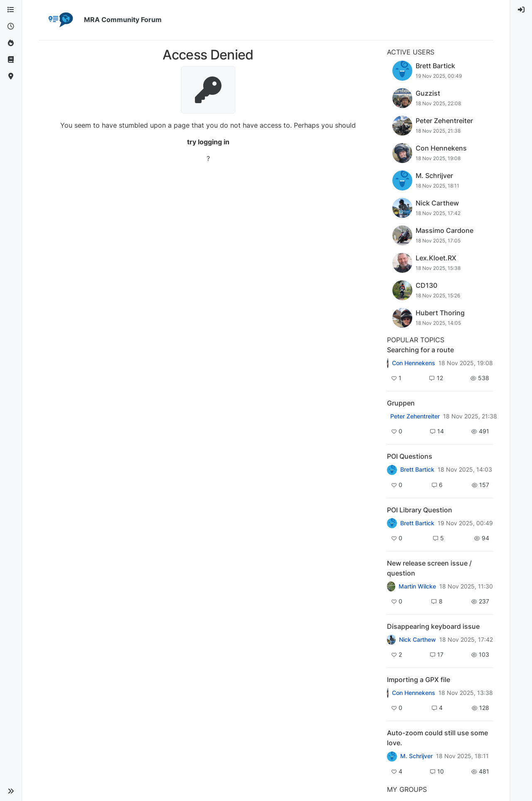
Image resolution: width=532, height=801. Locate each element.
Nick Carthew (417, 640)
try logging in (208, 142)
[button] (11, 791)
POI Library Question (420, 510)
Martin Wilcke (417, 586)
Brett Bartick (417, 470)
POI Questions (410, 456)
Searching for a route (420, 350)
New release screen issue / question (429, 568)
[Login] (521, 10)
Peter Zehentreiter (415, 416)
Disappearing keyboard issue (433, 626)
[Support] (11, 60)
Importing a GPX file (419, 680)
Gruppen (401, 403)
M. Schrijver (416, 756)
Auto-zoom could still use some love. (437, 738)
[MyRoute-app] (11, 77)
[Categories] (11, 10)
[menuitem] (521, 10)
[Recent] (11, 27)
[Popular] (11, 43)
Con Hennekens (414, 363)
